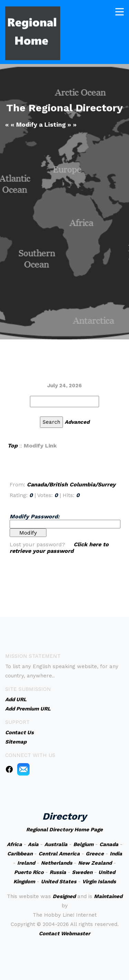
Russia (58, 872)
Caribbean (20, 854)
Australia (56, 844)
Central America (59, 854)
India (116, 854)
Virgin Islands (99, 882)
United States (59, 882)
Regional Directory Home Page (64, 830)
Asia (33, 844)
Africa (14, 844)
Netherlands (57, 863)
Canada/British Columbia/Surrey (71, 484)
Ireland (26, 863)
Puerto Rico (29, 872)
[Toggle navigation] (120, 10)
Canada (109, 844)
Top (13, 446)
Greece (95, 854)
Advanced (77, 422)
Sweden (82, 872)
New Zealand (95, 863)
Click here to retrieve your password (59, 548)
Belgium (83, 844)
